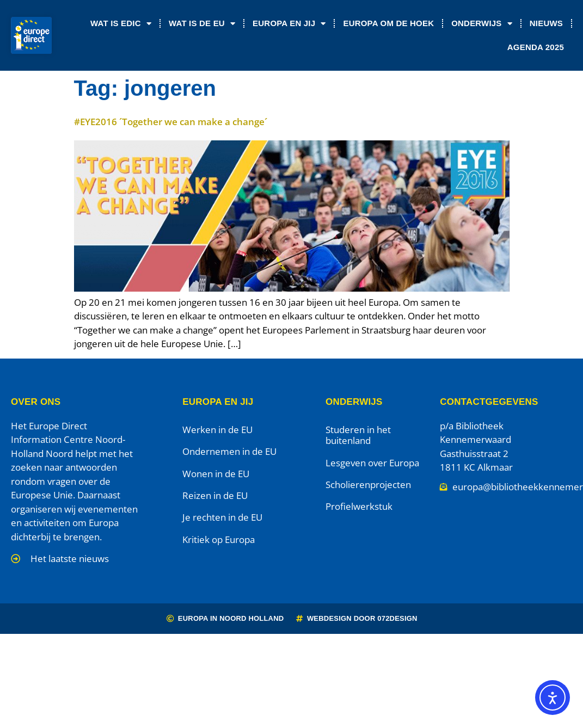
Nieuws (546, 23)
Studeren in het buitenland (358, 435)
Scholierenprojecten (368, 485)
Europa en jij (289, 24)
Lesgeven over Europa (372, 463)
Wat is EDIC (121, 24)
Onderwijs (482, 24)
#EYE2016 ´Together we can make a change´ (171, 122)
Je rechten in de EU (222, 517)
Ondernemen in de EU (229, 451)
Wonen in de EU (216, 474)
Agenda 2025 (536, 47)
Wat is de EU (202, 24)
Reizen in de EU (215, 495)
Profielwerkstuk (359, 506)
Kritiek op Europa (219, 539)
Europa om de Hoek (388, 23)
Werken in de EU (217, 430)
